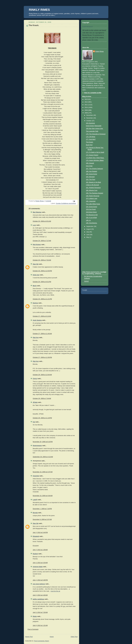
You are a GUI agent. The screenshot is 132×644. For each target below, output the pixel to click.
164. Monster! (90, 177)
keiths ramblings (39, 599)
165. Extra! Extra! (91, 174)
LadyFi (35, 500)
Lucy (34, 225)
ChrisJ (35, 379)
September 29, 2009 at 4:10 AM (43, 457)
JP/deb (35, 402)
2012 (86, 102)
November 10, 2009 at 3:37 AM (43, 472)
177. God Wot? (91, 139)
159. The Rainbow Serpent (95, 193)
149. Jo (88, 220)
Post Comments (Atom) (42, 641)
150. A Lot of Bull (91, 218)
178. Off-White (91, 137)
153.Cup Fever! (91, 209)
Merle (35, 286)
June (88, 235)
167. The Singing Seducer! (94, 169)
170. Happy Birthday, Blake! (95, 160)
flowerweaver (37, 446)
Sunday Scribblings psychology (66, 203)
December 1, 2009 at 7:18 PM (42, 509)
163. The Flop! (91, 180)
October (89, 121)
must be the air (55, 591)
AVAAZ (86, 281)
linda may (36, 275)
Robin (35, 616)
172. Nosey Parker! (92, 155)
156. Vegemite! (91, 201)
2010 (86, 107)
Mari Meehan (37, 212)
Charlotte (36, 476)
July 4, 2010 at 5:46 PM (40, 580)
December (90, 115)
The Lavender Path (92, 131)
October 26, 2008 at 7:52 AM (42, 260)
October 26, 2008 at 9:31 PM (42, 282)
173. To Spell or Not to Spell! (95, 152)
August (89, 229)
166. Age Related (91, 171)
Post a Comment (33, 629)
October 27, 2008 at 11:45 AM (42, 334)
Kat (34, 422)
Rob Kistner (37, 245)
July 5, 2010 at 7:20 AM (40, 612)
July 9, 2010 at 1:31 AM (40, 625)
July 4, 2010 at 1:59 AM (40, 550)
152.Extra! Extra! (91, 212)
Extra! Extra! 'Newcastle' (94, 126)
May (88, 237)
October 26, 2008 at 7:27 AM (42, 241)
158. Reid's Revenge (93, 196)
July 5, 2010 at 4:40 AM (40, 595)
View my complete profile (93, 93)
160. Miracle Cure (92, 190)
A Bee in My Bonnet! (92, 185)
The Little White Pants (93, 204)
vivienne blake (38, 567)
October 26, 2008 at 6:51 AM (42, 221)
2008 (86, 113)
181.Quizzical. (90, 123)
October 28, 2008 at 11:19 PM (42, 418)
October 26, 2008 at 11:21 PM (42, 299)
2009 (86, 110)
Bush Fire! (89, 145)
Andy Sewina (37, 320)
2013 (86, 99)
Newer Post (29, 637)
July (88, 232)
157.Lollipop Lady (92, 199)
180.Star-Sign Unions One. (95, 129)
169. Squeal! (90, 163)
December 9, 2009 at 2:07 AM (42, 519)
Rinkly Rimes (100, 51)
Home (52, 637)
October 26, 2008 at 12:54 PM (42, 271)
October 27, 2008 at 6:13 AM (42, 316)
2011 (86, 105)
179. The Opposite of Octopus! (96, 134)
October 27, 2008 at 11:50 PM (42, 357)
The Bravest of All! (92, 215)
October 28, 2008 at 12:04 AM (42, 375)
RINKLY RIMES (39, 10)
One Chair (89, 166)
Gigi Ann (36, 338)
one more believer (39, 584)
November (90, 118)
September (90, 226)
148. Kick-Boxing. (92, 223)
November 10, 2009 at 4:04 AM (43, 496)
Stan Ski (36, 264)
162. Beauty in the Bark (93, 182)
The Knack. (90, 142)
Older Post (74, 637)
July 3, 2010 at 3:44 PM (40, 533)
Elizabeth (36, 536)
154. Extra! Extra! (91, 207)
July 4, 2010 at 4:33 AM (40, 563)
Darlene (35, 303)
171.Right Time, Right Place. (95, 158)
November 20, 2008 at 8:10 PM (43, 442)
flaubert (35, 554)
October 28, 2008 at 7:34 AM (42, 398)
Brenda (35, 513)
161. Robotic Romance (93, 188)
